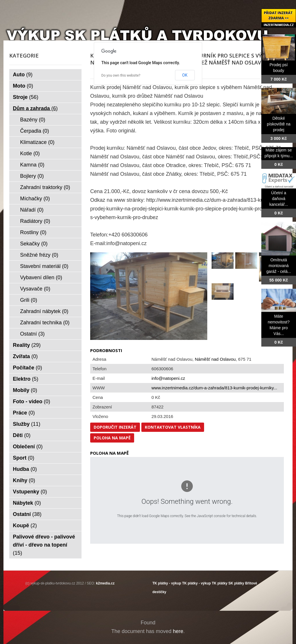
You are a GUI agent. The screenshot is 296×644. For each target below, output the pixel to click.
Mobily (25, 390)
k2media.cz (105, 583)
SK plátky (236, 583)
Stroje (26, 97)
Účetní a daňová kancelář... (279, 199)
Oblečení (28, 447)
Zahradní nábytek (44, 311)
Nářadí (32, 210)
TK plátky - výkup (167, 583)
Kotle (30, 153)
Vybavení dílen (41, 277)
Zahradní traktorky (45, 187)
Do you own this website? (121, 75)
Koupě (25, 525)
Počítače (28, 368)
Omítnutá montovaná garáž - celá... (279, 266)
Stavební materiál (44, 266)
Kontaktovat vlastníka (173, 427)
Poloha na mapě (112, 438)
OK (185, 75)
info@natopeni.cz (168, 378)
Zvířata (25, 356)
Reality (27, 345)
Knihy (24, 480)
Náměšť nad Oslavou (215, 359)
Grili (29, 300)
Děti (22, 435)
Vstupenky (30, 492)
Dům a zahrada (35, 108)
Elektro (26, 379)
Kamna (32, 165)
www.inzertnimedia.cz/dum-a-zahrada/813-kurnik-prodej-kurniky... (214, 388)
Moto (23, 86)
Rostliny (33, 232)
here (178, 631)
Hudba (25, 469)
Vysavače (35, 289)
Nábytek (27, 503)
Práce (24, 413)
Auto (23, 75)
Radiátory (35, 221)
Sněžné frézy (39, 255)
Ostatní (33, 334)
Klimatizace (37, 142)
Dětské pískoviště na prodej (279, 124)
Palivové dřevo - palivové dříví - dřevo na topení (44, 545)
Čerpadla (35, 131)
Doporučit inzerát (115, 427)
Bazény (33, 120)
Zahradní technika (45, 323)
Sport (24, 458)
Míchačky (35, 199)
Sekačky (34, 244)
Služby (27, 424)
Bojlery (32, 176)
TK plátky (220, 583)
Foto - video (32, 401)
